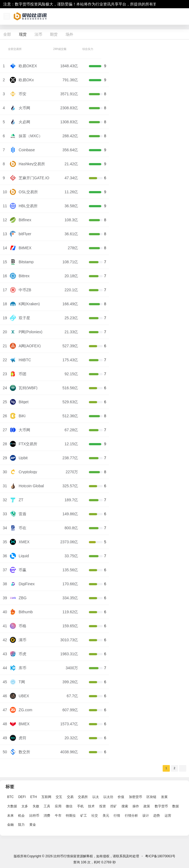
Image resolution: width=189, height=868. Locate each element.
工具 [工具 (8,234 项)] (47, 806)
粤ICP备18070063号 (160, 856)
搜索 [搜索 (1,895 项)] (125, 806)
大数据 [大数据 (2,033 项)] (12, 806)
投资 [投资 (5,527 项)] (103, 806)
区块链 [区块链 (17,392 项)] (151, 797)
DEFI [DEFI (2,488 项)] (22, 797)
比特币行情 (61, 856)
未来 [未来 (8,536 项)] (10, 816)
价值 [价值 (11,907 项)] (121, 797)
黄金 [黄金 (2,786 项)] (33, 825)
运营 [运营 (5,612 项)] (168, 816)
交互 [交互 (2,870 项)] (59, 797)
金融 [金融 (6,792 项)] (10, 825)
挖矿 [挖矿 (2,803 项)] (114, 806)
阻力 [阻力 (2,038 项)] (21, 825)
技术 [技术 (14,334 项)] (91, 806)
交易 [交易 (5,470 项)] (70, 797)
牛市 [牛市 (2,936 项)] (58, 816)
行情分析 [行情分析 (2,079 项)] (131, 816)
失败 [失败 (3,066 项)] (36, 806)
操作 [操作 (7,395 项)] (136, 806)
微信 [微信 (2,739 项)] (69, 806)
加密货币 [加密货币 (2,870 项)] (136, 797)
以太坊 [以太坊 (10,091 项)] (108, 797)
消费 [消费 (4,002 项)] (47, 816)
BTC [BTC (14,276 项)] (10, 797)
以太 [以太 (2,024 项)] (96, 797)
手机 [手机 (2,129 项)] (80, 806)
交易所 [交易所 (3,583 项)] (83, 797)
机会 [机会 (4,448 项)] (21, 816)
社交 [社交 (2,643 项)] (95, 816)
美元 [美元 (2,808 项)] (106, 816)
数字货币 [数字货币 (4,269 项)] (161, 806)
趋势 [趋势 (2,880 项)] (157, 816)
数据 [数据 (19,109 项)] (176, 806)
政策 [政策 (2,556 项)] (147, 806)
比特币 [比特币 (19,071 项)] (34, 816)
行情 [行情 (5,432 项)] (117, 816)
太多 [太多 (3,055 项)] (25, 806)
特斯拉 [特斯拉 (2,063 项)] (71, 816)
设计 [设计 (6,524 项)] (146, 816)
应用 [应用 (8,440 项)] (58, 806)
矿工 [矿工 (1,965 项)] (84, 816)
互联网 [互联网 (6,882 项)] (46, 797)
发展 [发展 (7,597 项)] (164, 797)
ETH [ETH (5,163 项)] (33, 797)
